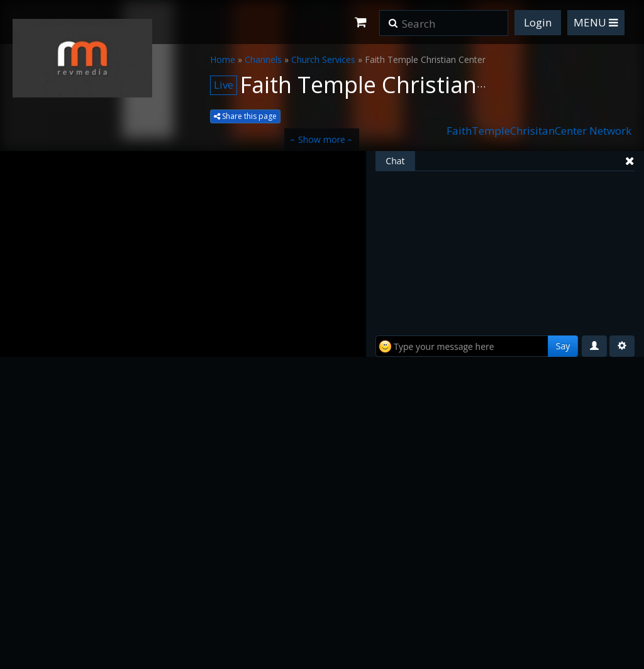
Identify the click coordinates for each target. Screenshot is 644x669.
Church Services (323, 59)
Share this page (245, 116)
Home (223, 59)
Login (538, 22)
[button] (393, 19)
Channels (263, 59)
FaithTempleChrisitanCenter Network (539, 131)
